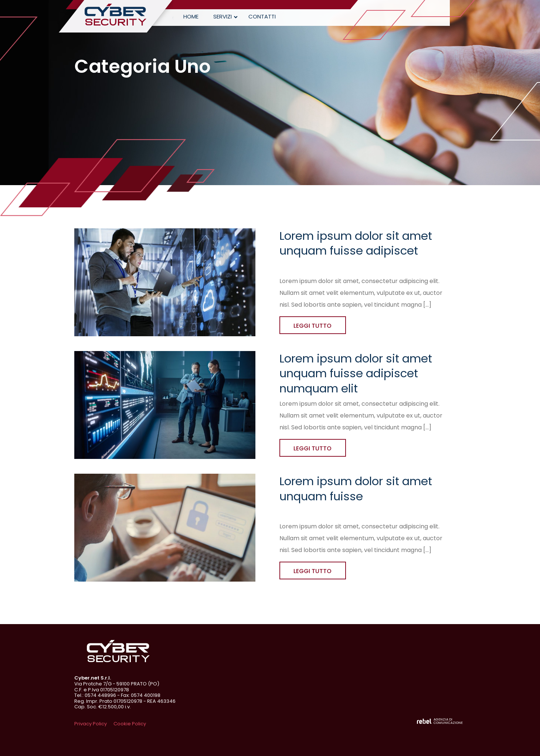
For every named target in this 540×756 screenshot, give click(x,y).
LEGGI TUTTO (313, 326)
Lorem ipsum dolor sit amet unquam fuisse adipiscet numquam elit (356, 373)
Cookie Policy (130, 724)
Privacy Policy (91, 724)
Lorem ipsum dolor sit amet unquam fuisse (356, 488)
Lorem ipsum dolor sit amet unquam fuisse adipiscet (356, 243)
